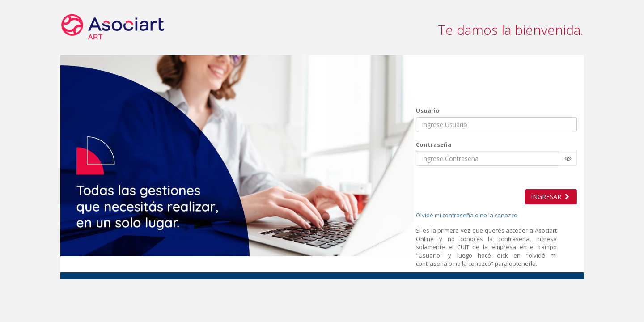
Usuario (428, 110)
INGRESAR (551, 197)
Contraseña (434, 144)
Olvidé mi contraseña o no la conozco (467, 215)
